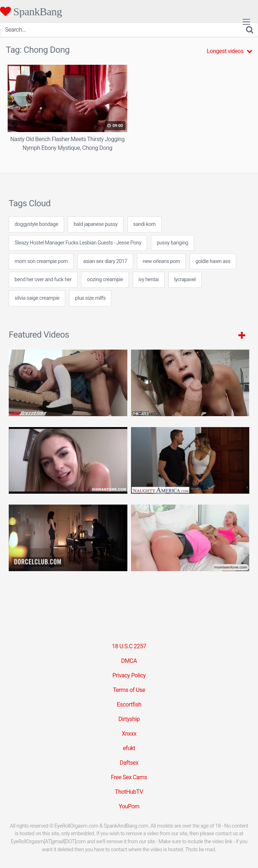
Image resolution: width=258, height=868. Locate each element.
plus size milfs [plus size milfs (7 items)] (90, 298)
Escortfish (129, 704)
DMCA (129, 661)
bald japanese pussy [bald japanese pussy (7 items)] (96, 224)
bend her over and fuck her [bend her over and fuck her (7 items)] (43, 280)
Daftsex (129, 763)
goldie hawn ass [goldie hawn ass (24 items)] (213, 261)
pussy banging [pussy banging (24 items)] (172, 243)
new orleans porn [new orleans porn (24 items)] (161, 261)
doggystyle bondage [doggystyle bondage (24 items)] (36, 224)
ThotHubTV (129, 792)
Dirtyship (129, 719)
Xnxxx (129, 734)
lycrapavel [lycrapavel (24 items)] (185, 280)
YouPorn (129, 806)
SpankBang (31, 11)
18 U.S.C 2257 (129, 646)
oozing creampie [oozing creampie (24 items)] (105, 280)
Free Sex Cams (129, 777)
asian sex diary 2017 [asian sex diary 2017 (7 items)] (105, 261)
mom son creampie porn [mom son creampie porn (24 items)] (41, 261)
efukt (129, 748)
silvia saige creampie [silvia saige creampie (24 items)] (37, 298)
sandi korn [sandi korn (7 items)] (144, 224)
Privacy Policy (129, 675)
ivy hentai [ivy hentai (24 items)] (149, 280)
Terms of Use (129, 690)
